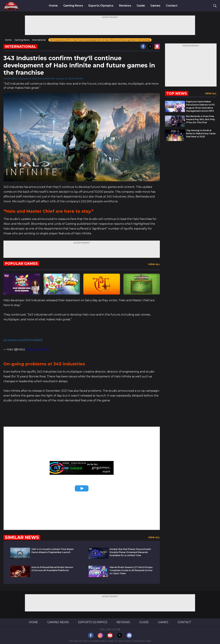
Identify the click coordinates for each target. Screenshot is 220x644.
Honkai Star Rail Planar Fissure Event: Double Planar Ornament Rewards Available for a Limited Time (130, 552)
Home (53, 6)
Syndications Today (142, 641)
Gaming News (73, 6)
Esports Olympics (101, 6)
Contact (172, 6)
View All (154, 264)
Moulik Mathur (11, 78)
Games (155, 6)
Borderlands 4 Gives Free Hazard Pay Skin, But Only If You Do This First (200, 119)
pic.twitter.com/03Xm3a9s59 (23, 340)
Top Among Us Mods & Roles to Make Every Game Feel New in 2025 (201, 133)
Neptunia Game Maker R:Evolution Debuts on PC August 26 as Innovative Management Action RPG (200, 106)
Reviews (125, 6)
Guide (141, 6)
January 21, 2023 (37, 349)
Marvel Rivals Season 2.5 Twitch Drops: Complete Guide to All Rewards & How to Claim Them (131, 570)
